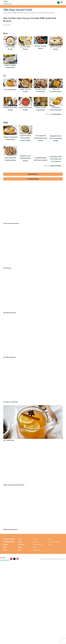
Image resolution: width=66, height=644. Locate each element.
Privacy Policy (37, 550)
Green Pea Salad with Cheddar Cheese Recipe (25, 138)
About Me (35, 539)
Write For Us (36, 542)
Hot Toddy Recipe (10, 90)
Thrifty (12, 3)
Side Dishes (21, 544)
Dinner (5, 547)
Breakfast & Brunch (9, 542)
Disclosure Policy (37, 544)
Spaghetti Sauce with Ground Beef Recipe (56, 138)
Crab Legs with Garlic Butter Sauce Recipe (41, 138)
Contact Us (51, 539)
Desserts (6, 544)
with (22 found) (56, 166)
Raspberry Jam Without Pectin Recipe (25, 158)
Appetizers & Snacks (9, 539)
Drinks (5, 550)
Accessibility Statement (54, 542)
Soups (20, 547)
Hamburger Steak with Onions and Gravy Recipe (56, 159)
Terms (49, 544)
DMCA (35, 547)
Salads (20, 542)
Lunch (20, 539)
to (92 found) (57, 114)
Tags (19, 550)
